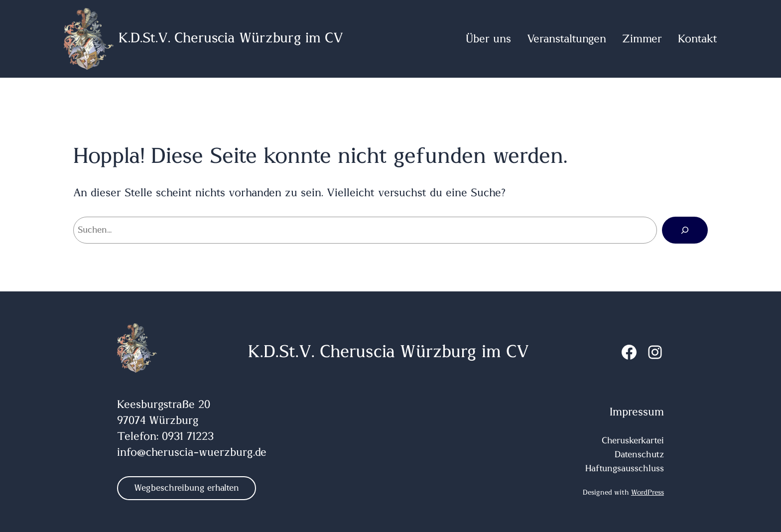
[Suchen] (685, 230)
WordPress (648, 493)
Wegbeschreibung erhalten (187, 488)
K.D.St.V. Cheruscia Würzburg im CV (231, 38)
